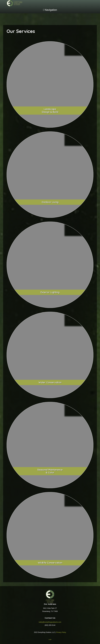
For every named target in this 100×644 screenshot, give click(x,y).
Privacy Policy (61, 632)
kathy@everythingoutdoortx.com (50, 622)
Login (50, 639)
